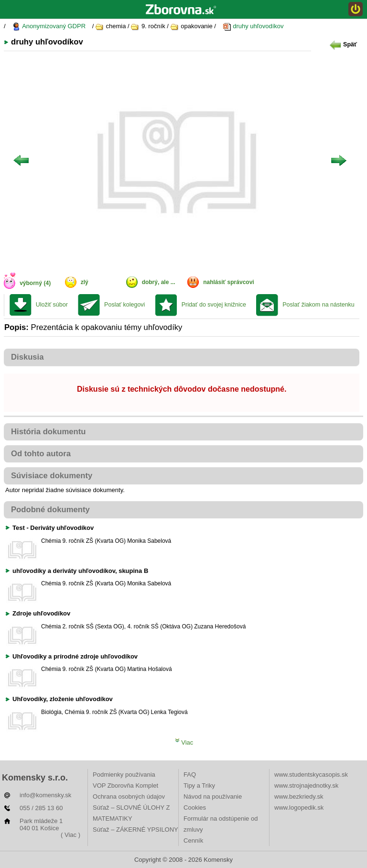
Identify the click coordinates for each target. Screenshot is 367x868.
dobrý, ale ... (159, 282)
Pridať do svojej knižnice (214, 305)
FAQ (190, 775)
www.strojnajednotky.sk (306, 786)
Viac (184, 742)
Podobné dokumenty (50, 510)
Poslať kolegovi (124, 305)
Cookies (195, 808)
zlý (85, 282)
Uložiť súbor (52, 305)
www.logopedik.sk (299, 808)
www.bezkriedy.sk (299, 797)
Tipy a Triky (199, 786)
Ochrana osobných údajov (129, 797)
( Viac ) (70, 835)
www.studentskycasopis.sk (311, 775)
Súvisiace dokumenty (52, 476)
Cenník (193, 841)
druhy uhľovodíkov (253, 27)
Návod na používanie (213, 797)
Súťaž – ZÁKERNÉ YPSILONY (135, 830)
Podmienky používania (124, 775)
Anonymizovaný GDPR (49, 27)
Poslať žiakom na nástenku (318, 305)
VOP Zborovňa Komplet (125, 786)
